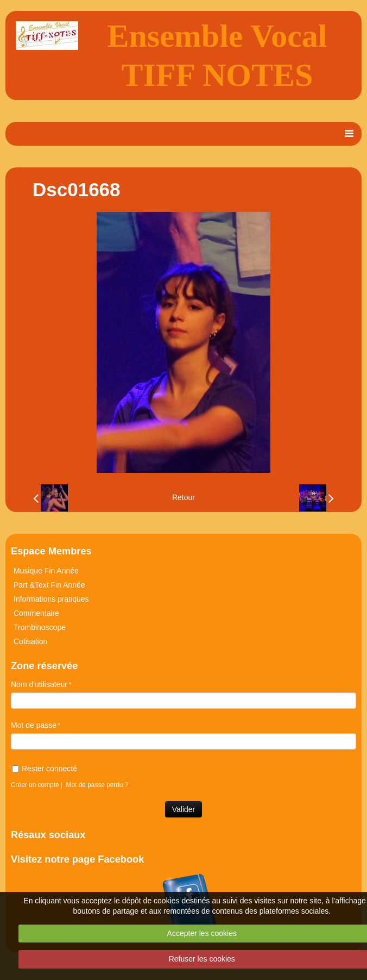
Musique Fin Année (46, 571)
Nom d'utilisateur (39, 684)
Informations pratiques (51, 599)
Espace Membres (51, 551)
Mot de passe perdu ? (97, 785)
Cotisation (30, 641)
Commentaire (36, 613)
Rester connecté (45, 769)
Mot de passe (34, 725)
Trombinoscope (40, 627)
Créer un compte (35, 785)
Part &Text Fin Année (49, 585)
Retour (184, 497)
